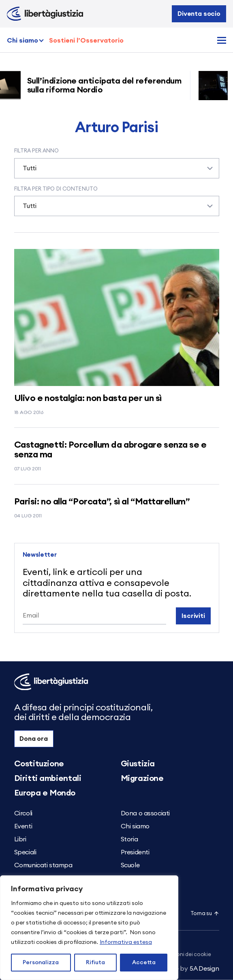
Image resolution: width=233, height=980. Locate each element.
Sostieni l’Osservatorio (86, 41)
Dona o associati (145, 813)
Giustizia (138, 764)
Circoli (23, 813)
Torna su (205, 914)
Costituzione (39, 764)
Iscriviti (193, 616)
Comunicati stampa (43, 865)
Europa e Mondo (45, 793)
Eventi (23, 826)
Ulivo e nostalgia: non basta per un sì (88, 398)
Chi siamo (22, 41)
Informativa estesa (126, 942)
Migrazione (142, 778)
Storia (129, 839)
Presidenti (135, 852)
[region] (89, 928)
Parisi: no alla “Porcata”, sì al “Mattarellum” (102, 502)
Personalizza (41, 963)
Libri (20, 839)
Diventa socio (199, 14)
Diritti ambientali (48, 778)
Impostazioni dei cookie (182, 955)
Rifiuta (95, 963)
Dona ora (34, 739)
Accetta (144, 963)
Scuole (130, 865)
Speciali (25, 852)
